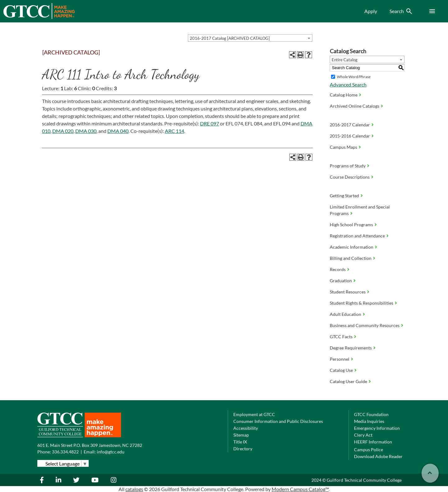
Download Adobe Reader (378, 456)
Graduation (341, 281)
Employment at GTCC (254, 414)
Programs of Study (348, 166)
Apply (371, 11)
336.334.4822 (65, 452)
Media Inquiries (369, 421)
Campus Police (369, 450)
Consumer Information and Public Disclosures (278, 421)
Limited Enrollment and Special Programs (360, 210)
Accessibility (246, 428)
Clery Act (363, 435)
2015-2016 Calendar (350, 136)
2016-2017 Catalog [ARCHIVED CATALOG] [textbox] (230, 38)
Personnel (340, 359)
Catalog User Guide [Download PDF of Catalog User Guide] (348, 381)
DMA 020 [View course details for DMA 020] (63, 131)
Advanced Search (348, 84)
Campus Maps (343, 147)
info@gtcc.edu (111, 452)
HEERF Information (373, 442)
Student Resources (348, 292)
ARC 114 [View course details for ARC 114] (175, 131)
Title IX (240, 442)
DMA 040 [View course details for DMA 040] (118, 131)
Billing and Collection (351, 258)
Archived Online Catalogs (355, 106)
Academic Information (352, 247)
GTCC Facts (341, 337)
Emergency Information (377, 428)
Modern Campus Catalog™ (300, 489)
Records (338, 269)
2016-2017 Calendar (350, 125)
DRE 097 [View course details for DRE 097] (210, 123)
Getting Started (344, 196)
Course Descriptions (350, 177)
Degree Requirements (351, 348)
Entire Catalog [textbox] (345, 60)
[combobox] (250, 38)
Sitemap (241, 435)
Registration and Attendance (357, 236)
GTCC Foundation (371, 414)
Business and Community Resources (365, 325)
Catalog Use (341, 370)
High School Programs (351, 225)
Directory (243, 449)
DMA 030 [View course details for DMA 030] (86, 131)
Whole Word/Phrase (354, 77)
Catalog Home (344, 95)
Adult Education (345, 314)
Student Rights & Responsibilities (362, 303)
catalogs (134, 489)
